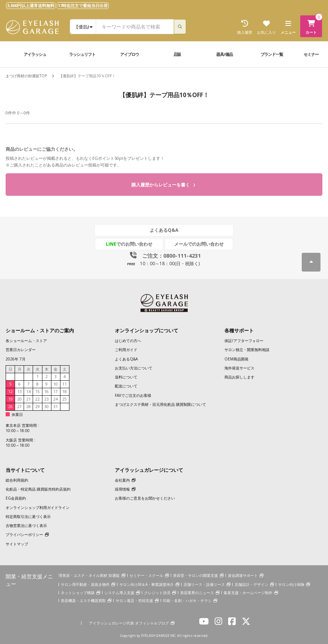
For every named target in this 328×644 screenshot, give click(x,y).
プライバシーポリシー (24, 534)
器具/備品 (224, 54)
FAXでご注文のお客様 (133, 395)
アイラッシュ (35, 54)
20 (20, 399)
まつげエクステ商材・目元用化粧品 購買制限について (160, 404)
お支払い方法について (134, 368)
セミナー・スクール (146, 575)
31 (56, 407)
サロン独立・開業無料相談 (247, 350)
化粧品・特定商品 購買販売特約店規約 (38, 489)
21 (29, 399)
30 (47, 407)
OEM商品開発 (236, 359)
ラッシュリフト (82, 54)
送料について (126, 377)
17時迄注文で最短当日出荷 (83, 5)
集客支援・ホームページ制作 (248, 593)
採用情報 (122, 489)
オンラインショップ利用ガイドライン (38, 507)
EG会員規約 (16, 498)
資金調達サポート (243, 575)
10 (56, 384)
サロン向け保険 (291, 584)
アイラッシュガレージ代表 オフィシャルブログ (129, 623)
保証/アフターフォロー (244, 341)
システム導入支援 (119, 593)
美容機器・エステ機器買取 (83, 600)
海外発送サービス (239, 368)
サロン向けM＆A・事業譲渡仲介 (147, 584)
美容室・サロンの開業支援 (196, 575)
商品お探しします (239, 377)
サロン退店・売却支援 (134, 600)
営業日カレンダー (21, 350)
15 (38, 392)
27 (20, 407)
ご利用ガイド (126, 350)
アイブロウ (129, 54)
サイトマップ (17, 544)
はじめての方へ (128, 341)
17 (56, 392)
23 (47, 399)
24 (56, 399)
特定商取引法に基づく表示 (28, 516)
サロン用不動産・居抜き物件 (85, 584)
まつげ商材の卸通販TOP (26, 76)
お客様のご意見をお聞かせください (145, 498)
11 (65, 384)
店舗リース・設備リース (204, 584)
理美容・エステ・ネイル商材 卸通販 (89, 575)
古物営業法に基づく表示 (26, 525)
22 (38, 399)
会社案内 (122, 480)
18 (65, 392)
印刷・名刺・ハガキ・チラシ (187, 600)
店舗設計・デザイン (251, 584)
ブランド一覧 (272, 54)
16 (47, 392)
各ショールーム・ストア (26, 341)
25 (65, 399)
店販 (177, 54)
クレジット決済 (157, 593)
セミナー (311, 54)
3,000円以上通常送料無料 (31, 5)
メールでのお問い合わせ (199, 244)
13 (20, 392)
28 (29, 407)
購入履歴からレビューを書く (163, 185)
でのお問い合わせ (129, 244)
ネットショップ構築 (78, 593)
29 (38, 407)
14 (29, 392)
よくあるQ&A (164, 230)
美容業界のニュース (197, 593)
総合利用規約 (17, 480)
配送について (126, 386)
